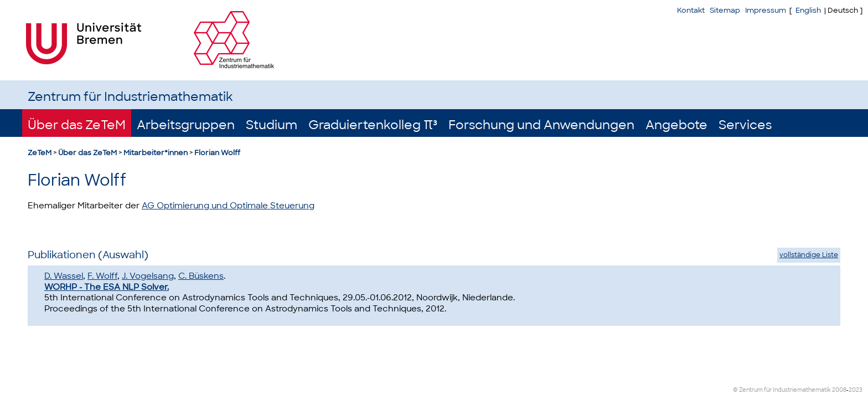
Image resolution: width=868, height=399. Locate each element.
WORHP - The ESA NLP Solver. (107, 287)
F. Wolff (102, 276)
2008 (839, 390)
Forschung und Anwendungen (541, 125)
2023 (856, 390)
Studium (272, 125)
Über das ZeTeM (77, 125)
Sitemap (725, 10)
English (808, 10)
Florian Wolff (217, 153)
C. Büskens (201, 276)
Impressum (766, 10)
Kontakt (691, 10)
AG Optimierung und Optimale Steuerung (228, 206)
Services (745, 125)
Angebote (676, 125)
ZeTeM (40, 153)
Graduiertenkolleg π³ (373, 125)
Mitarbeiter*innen (156, 153)
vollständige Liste (809, 255)
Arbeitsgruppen (186, 125)
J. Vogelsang (148, 276)
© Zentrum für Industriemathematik (782, 390)
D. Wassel (64, 276)
